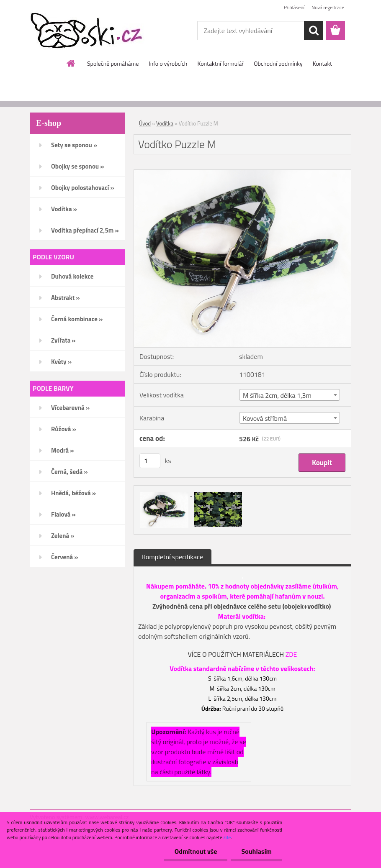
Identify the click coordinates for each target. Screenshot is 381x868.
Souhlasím (256, 851)
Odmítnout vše (196, 851)
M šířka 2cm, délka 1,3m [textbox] (277, 395)
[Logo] (87, 31)
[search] (314, 31)
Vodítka (165, 123)
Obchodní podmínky (278, 63)
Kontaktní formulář (220, 63)
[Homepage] (71, 63)
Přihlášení (294, 7)
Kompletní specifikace (172, 557)
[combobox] (290, 395)
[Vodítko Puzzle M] (242, 173)
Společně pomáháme (113, 63)
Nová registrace (328, 7)
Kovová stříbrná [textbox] (265, 418)
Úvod (145, 123)
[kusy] (150, 461)
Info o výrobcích (168, 63)
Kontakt (322, 63)
